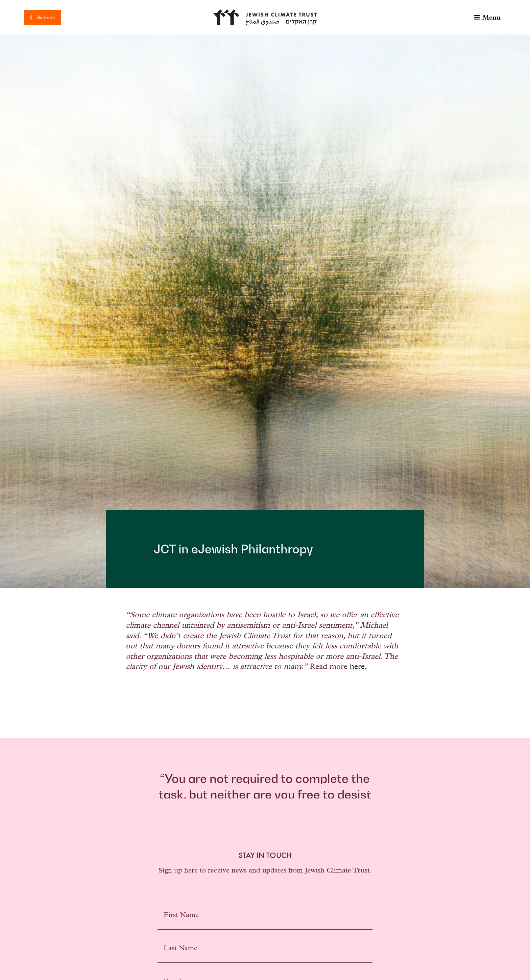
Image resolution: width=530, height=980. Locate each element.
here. (358, 667)
